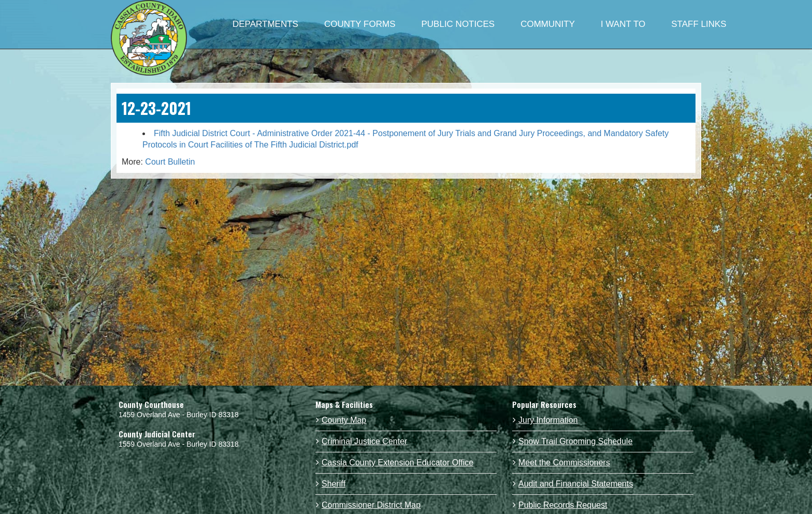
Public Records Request (563, 505)
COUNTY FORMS (360, 24)
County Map (344, 420)
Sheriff (334, 484)
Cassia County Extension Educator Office (397, 462)
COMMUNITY (548, 24)
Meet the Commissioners (564, 462)
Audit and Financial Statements (576, 484)
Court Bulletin (170, 162)
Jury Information (548, 420)
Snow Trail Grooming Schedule (576, 441)
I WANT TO (623, 24)
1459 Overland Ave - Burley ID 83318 (179, 415)
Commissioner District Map (371, 505)
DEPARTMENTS (265, 24)
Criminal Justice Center (364, 441)
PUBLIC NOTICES (458, 24)
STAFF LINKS (699, 24)
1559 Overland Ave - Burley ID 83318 (179, 444)
